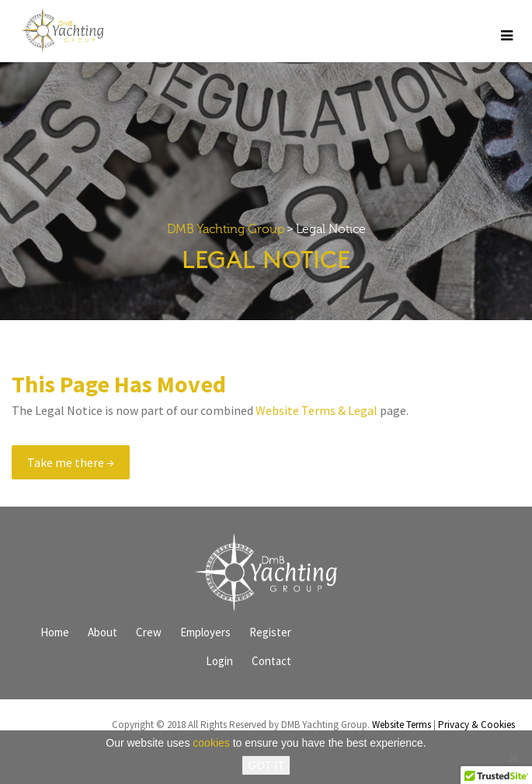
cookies (211, 743)
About (103, 632)
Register (270, 632)
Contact (271, 661)
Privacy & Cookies (476, 725)
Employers (205, 632)
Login (219, 661)
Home (55, 632)
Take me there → (71, 462)
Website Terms (402, 725)
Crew (149, 632)
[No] (513, 758)
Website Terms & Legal (316, 410)
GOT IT (266, 765)
